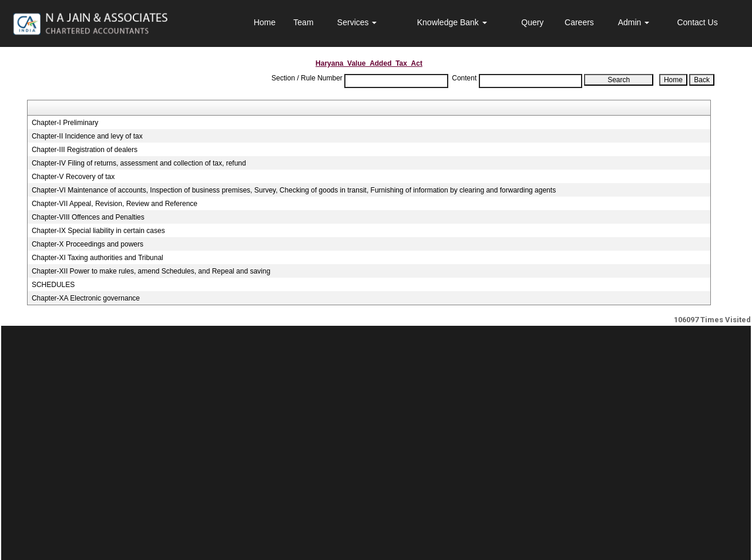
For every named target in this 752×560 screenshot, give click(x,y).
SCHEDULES (53, 285)
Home (265, 22)
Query (532, 22)
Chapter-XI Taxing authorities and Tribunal (98, 258)
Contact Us (697, 22)
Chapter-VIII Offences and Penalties (88, 217)
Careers (579, 22)
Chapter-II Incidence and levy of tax (87, 136)
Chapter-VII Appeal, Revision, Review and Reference (115, 204)
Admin (634, 22)
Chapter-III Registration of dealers (85, 150)
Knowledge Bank (452, 22)
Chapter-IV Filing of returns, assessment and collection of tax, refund (139, 163)
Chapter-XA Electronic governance (86, 298)
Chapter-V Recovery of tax (73, 177)
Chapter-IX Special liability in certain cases (98, 231)
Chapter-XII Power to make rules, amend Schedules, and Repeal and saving (151, 271)
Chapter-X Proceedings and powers (88, 244)
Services (357, 22)
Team (303, 22)
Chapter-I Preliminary (65, 123)
